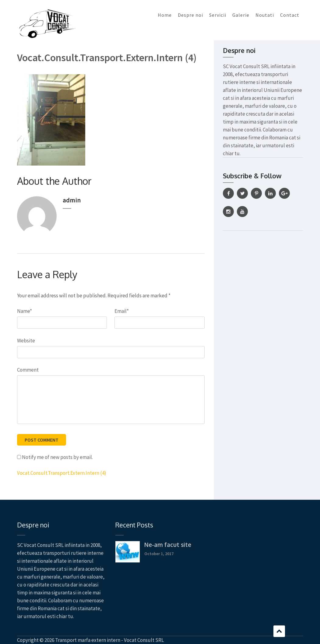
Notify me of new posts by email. (57, 457)
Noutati (265, 15)
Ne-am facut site (168, 544)
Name (25, 311)
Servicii (218, 15)
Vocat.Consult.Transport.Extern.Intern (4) (62, 473)
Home (165, 15)
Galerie (241, 15)
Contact (290, 15)
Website (26, 341)
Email (122, 311)
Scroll (279, 631)
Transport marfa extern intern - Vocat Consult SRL (109, 640)
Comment (28, 370)
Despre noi (190, 15)
